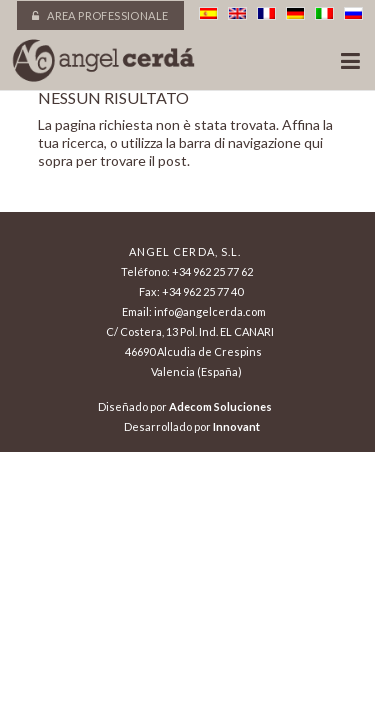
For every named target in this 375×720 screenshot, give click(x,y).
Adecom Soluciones (220, 406)
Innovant (236, 426)
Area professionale (100, 15)
